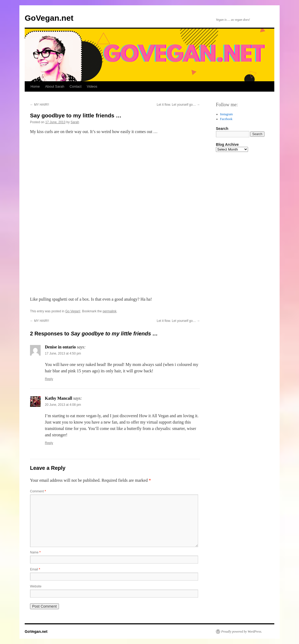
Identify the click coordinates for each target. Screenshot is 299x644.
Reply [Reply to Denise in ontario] (49, 379)
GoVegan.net (49, 18)
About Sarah (55, 86)
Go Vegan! (73, 311)
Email (35, 569)
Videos (92, 86)
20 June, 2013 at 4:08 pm (63, 405)
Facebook (226, 119)
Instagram (227, 114)
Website (36, 586)
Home (35, 86)
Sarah (75, 122)
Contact (76, 86)
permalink (110, 311)
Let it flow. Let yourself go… (178, 105)
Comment (38, 491)
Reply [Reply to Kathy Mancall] (49, 443)
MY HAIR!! (40, 105)
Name (35, 552)
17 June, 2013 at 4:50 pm (63, 353)
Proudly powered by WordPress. (242, 632)
